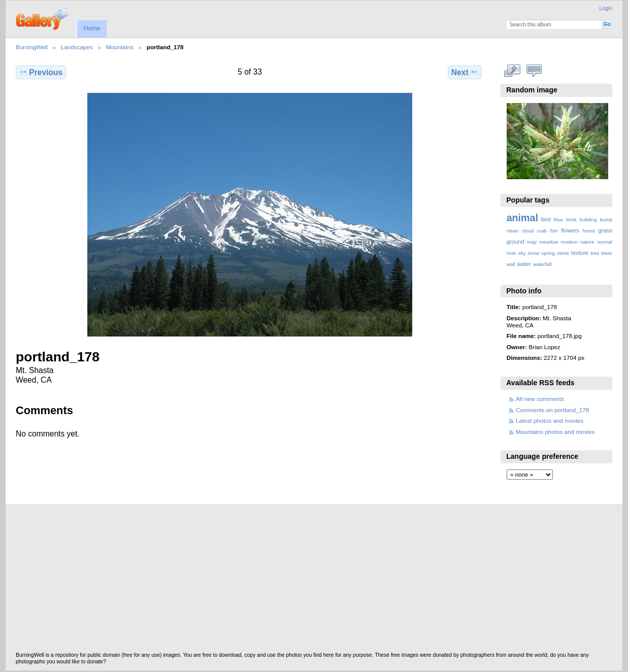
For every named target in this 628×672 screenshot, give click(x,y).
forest (589, 231)
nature (587, 242)
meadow (549, 242)
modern (569, 242)
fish (554, 231)
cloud (528, 231)
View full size (512, 71)
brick (571, 220)
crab (542, 231)
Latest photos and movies (550, 421)
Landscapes (77, 47)
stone (563, 253)
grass (605, 230)
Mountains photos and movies (555, 432)
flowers (570, 230)
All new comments (540, 399)
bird (546, 219)
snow (533, 253)
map (532, 242)
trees (607, 253)
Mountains (120, 47)
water (524, 264)
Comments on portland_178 (552, 410)
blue (559, 220)
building (588, 220)
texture (580, 253)
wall (511, 264)
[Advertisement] (314, 581)
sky (522, 253)
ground (516, 242)
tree (595, 253)
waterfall (542, 264)
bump (606, 220)
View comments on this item (534, 71)
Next (465, 72)
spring (548, 253)
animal (522, 218)
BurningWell (32, 47)
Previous (41, 72)
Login (606, 8)
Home (92, 28)
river (511, 253)
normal (605, 242)
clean (513, 231)
